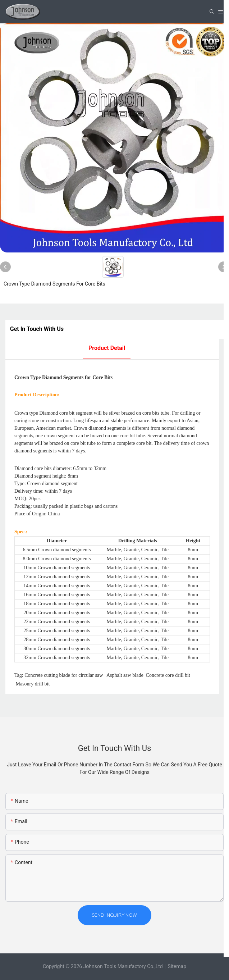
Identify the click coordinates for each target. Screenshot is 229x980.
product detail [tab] (107, 348)
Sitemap (177, 966)
